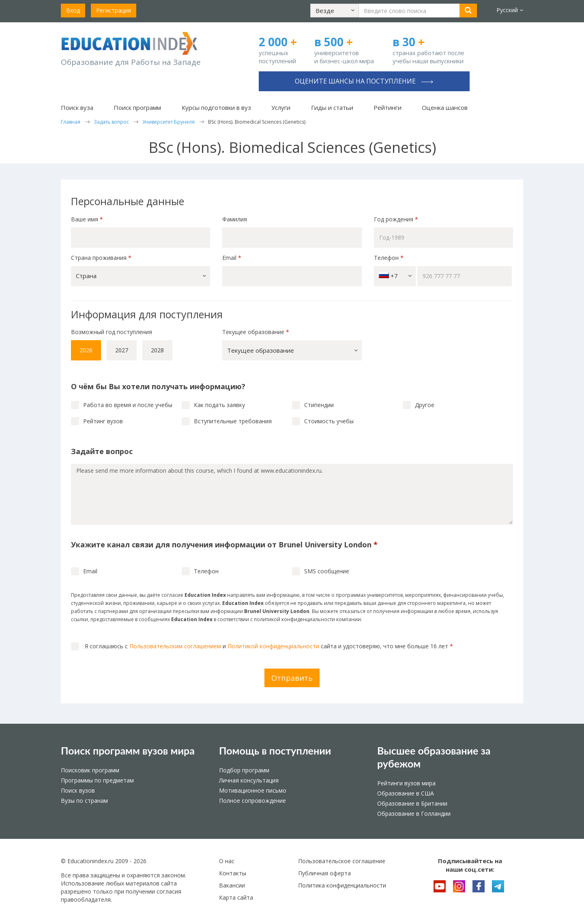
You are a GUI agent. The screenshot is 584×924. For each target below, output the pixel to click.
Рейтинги (388, 107)
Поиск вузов (78, 790)
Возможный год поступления (112, 332)
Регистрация (114, 10)
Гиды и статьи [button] (332, 107)
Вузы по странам (84, 801)
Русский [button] (510, 10)
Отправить (292, 678)
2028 (157, 350)
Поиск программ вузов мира (128, 750)
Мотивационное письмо (253, 790)
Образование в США (406, 793)
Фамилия (235, 219)
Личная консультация (249, 780)
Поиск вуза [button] (77, 107)
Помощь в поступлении (275, 750)
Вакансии (232, 885)
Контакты (233, 873)
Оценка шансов (445, 107)
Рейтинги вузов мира (406, 783)
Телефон (389, 258)
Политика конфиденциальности (342, 885)
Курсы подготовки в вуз (216, 107)
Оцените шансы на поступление (364, 81)
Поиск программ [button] (137, 107)
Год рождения (397, 219)
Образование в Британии (412, 803)
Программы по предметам (97, 780)
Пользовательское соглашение (342, 861)
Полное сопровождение (252, 801)
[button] (335, 11)
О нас (227, 861)
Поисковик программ (90, 770)
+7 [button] (395, 276)
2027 (122, 350)
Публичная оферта (324, 873)
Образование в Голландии (414, 814)
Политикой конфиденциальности (273, 646)
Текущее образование (256, 332)
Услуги (281, 107)
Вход (73, 10)
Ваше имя (87, 219)
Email (232, 258)
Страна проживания (101, 258)
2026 (86, 350)
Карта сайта (236, 897)
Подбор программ (244, 770)
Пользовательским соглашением (175, 646)
